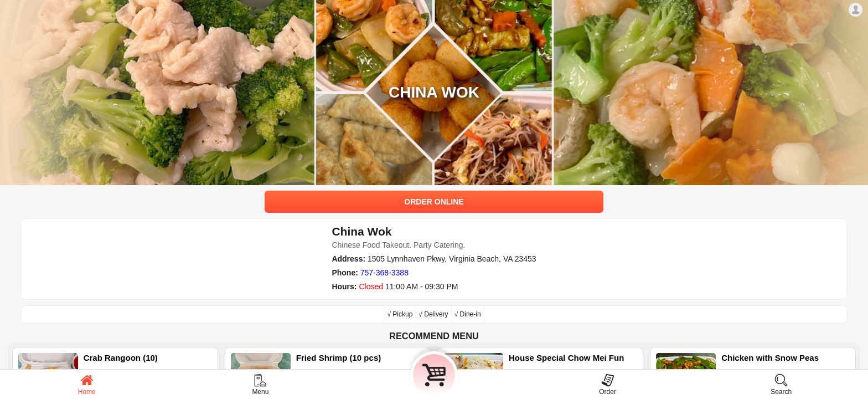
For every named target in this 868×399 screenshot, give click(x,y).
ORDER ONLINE (434, 202)
